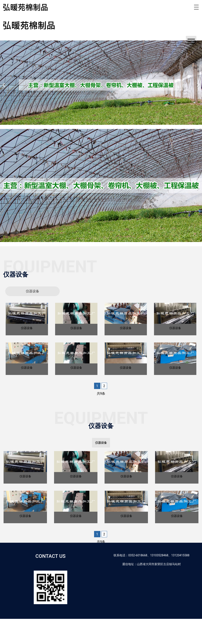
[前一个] (4, 83)
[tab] (32, 291)
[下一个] (198, 83)
